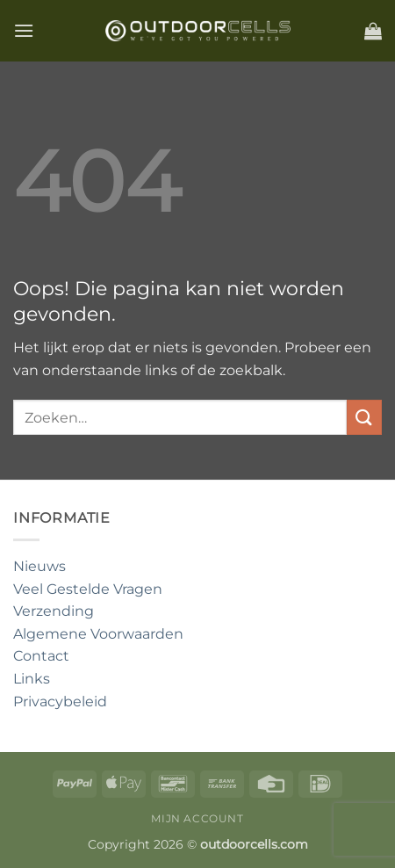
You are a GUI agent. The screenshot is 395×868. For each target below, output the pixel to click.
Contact (41, 656)
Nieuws (39, 566)
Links (32, 679)
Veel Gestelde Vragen (88, 589)
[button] (24, 30)
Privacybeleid (60, 702)
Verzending (54, 611)
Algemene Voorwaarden (98, 634)
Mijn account (197, 818)
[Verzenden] (364, 417)
